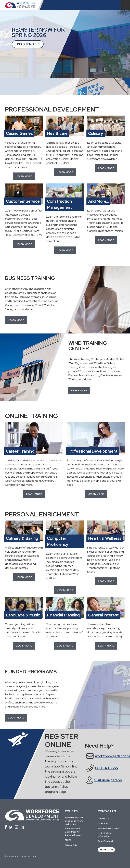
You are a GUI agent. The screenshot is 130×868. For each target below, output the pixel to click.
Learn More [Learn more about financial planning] (65, 646)
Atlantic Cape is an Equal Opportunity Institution (74, 821)
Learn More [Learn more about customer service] (24, 244)
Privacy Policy (72, 845)
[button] (16, 320)
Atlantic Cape (106, 850)
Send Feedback (106, 841)
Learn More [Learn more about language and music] (24, 646)
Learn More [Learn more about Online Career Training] (34, 494)
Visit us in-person (108, 780)
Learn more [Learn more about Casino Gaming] (24, 176)
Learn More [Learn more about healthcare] (65, 172)
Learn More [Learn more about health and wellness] (106, 581)
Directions (103, 823)
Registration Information (104, 834)
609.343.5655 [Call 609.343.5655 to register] (106, 768)
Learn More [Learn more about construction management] (65, 250)
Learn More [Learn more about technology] (65, 590)
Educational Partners (108, 828)
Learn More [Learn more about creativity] (106, 646)
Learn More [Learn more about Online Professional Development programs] (96, 494)
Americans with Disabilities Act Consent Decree (73, 832)
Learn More (106, 240)
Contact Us (104, 818)
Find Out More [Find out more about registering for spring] (26, 44)
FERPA (68, 840)
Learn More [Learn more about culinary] (106, 168)
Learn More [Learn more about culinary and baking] (24, 577)
